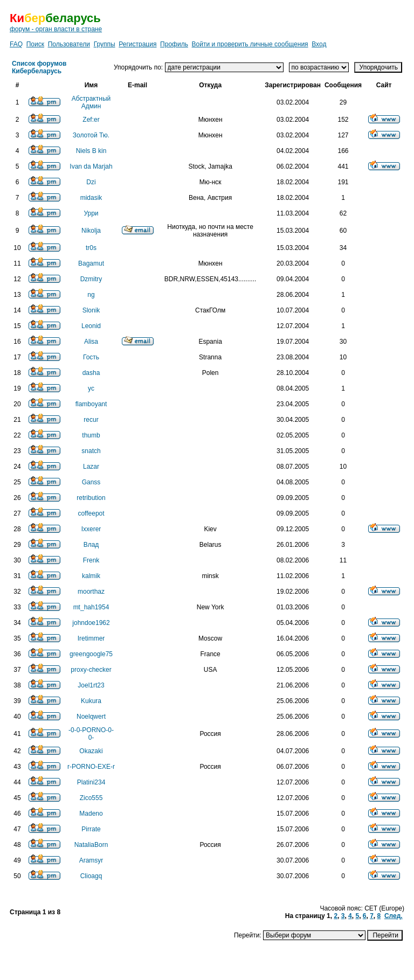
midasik (91, 198)
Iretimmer (91, 638)
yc (91, 388)
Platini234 (91, 782)
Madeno (91, 814)
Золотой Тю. (91, 135)
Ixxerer (91, 529)
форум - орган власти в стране (56, 29)
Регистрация (137, 44)
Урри (91, 213)
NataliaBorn (91, 845)
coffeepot (91, 513)
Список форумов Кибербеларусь (39, 67)
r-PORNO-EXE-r (91, 767)
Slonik (91, 310)
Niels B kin (91, 151)
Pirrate (91, 829)
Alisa (91, 342)
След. (394, 916)
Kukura (91, 701)
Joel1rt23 (91, 685)
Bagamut (91, 263)
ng (91, 295)
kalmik (91, 576)
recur (91, 420)
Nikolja (91, 231)
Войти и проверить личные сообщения (250, 44)
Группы (105, 44)
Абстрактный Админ (91, 102)
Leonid (91, 326)
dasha (91, 373)
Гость (91, 357)
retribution (91, 498)
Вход (319, 44)
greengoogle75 (91, 654)
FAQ (16, 44)
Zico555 (91, 798)
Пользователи (69, 44)
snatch (91, 451)
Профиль (174, 44)
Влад (91, 545)
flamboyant (91, 404)
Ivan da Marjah (91, 166)
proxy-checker (91, 670)
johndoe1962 (91, 623)
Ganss (91, 482)
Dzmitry (91, 279)
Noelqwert (91, 717)
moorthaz (91, 592)
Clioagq (91, 876)
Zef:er (91, 120)
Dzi (91, 182)
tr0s (91, 248)
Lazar (91, 467)
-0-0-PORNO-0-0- (91, 734)
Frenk (91, 560)
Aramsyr (91, 860)
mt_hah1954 (91, 607)
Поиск (35, 44)
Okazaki (91, 751)
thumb (91, 435)
